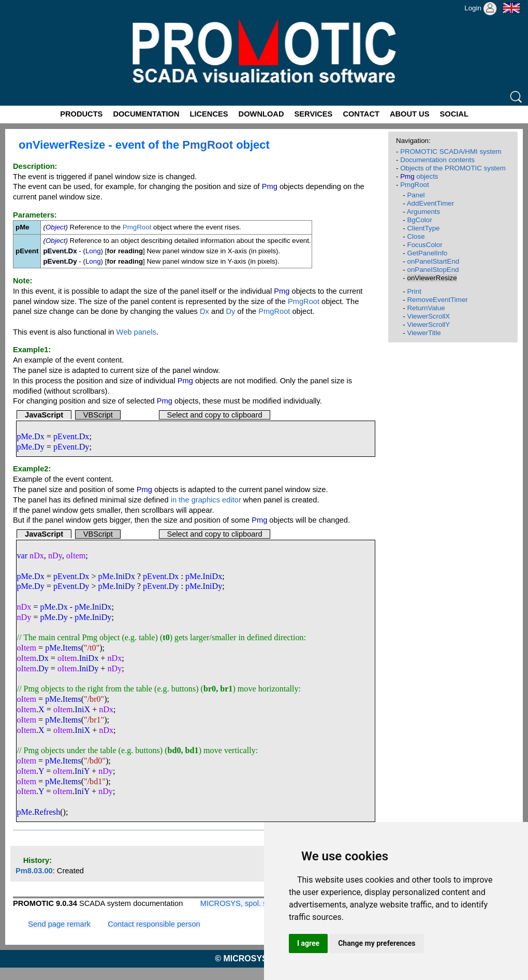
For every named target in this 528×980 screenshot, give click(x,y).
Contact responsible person (154, 924)
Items (72, 648)
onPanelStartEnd (433, 261)
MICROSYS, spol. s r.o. (240, 903)
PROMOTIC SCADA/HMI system (451, 152)
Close (416, 236)
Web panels (136, 332)
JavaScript (44, 415)
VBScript (98, 415)
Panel (416, 195)
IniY (82, 771)
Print (414, 291)
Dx (204, 311)
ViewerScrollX (428, 316)
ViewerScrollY (428, 325)
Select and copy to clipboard (214, 415)
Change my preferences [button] (377, 943)
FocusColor (424, 245)
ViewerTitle (424, 333)
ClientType (423, 228)
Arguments (423, 212)
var (22, 556)
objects (419, 176)
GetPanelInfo (427, 253)
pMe (24, 436)
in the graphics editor (206, 500)
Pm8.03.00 (34, 871)
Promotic (19, 4)
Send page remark (59, 924)
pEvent (65, 436)
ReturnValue (426, 308)
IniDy (125, 586)
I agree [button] (308, 943)
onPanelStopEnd (433, 270)
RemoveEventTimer (437, 300)
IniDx (125, 576)
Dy (231, 311)
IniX (83, 709)
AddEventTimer (430, 203)
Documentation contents (437, 160)
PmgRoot (208, 145)
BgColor (419, 220)
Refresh (47, 812)
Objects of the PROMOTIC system (453, 168)
